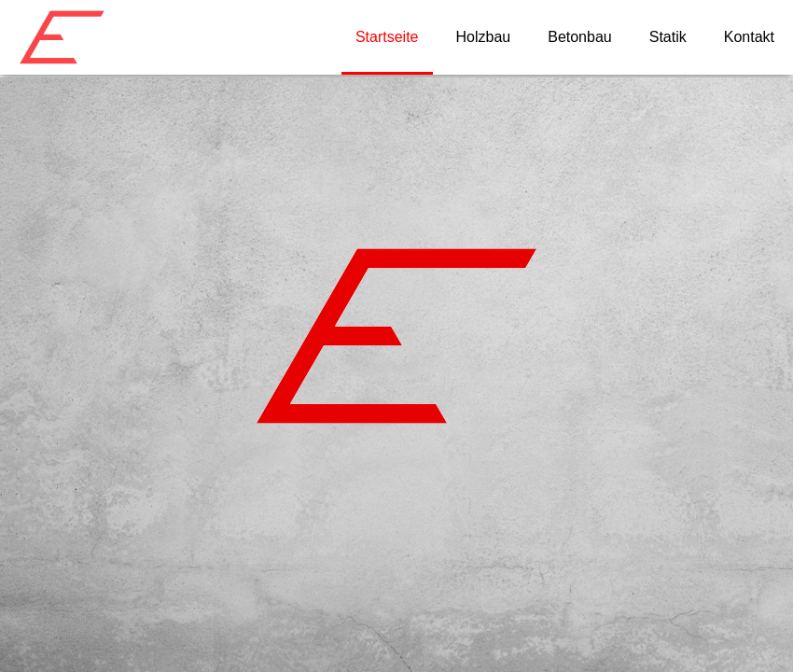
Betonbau (580, 37)
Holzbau (484, 37)
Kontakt (749, 37)
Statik (668, 37)
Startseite (387, 37)
